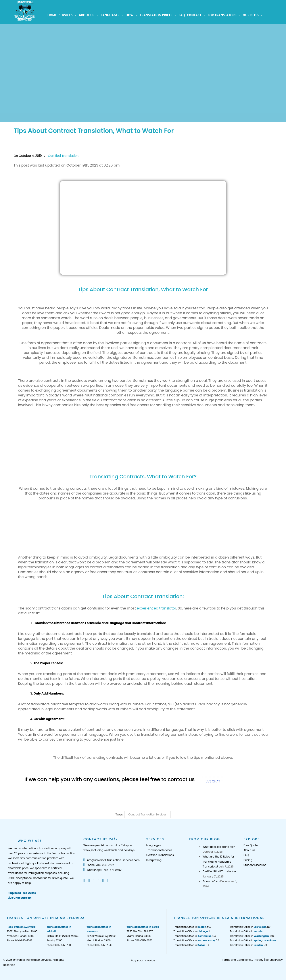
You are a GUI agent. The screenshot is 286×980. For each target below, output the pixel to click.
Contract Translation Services (147, 814)
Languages (112, 15)
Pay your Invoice (143, 960)
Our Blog (253, 15)
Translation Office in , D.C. (252, 936)
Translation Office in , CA (195, 936)
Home (52, 15)
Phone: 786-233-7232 (99, 865)
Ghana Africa (211, 881)
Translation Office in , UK (248, 945)
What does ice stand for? (218, 847)
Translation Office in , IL (192, 931)
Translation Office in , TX (191, 945)
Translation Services (159, 850)
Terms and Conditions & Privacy (243, 960)
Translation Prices (158, 15)
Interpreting (154, 860)
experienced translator (156, 608)
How (132, 15)
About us (89, 15)
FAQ (182, 15)
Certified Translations (160, 855)
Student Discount (255, 865)
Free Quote (251, 845)
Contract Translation (156, 596)
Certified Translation (63, 156)
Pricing (248, 860)
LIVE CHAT (213, 781)
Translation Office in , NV (250, 927)
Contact (196, 15)
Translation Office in (246, 931)
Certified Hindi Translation (219, 871)
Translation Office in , (253, 940)
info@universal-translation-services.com (111, 860)
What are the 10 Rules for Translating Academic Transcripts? (218, 862)
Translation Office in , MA (192, 927)
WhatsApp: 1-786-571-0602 (102, 870)
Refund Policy (274, 960)
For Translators (224, 15)
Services (68, 15)
